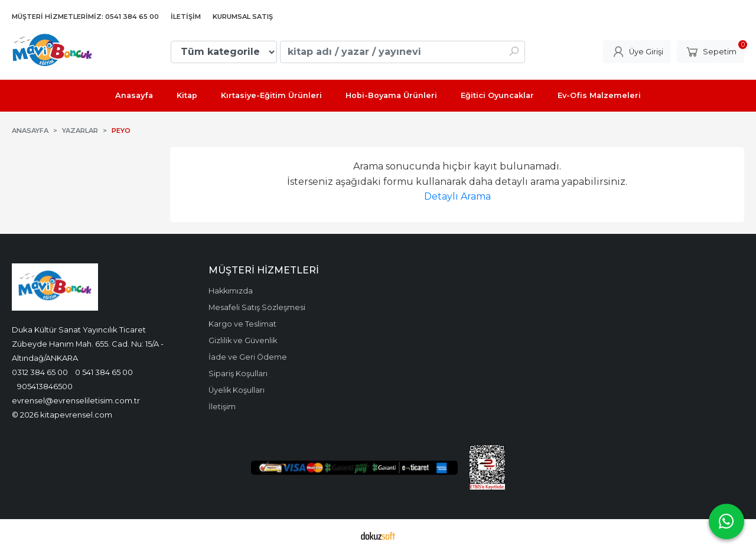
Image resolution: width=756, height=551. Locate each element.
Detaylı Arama (457, 196)
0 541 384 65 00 (104, 372)
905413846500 (45, 386)
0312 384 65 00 (40, 372)
